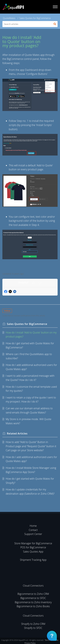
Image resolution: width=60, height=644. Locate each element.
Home (33, 526)
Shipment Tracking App (33, 560)
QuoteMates (9, 18)
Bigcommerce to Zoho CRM (33, 594)
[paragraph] (30, 161)
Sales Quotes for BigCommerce (35, 18)
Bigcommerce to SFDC (33, 598)
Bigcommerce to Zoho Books (33, 606)
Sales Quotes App (33, 552)
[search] (30, 24)
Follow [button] (7, 311)
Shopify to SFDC (33, 628)
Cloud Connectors (33, 586)
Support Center (33, 534)
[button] (55, 24)
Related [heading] (17, 433)
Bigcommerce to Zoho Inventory (33, 602)
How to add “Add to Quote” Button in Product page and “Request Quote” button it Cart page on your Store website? (31, 446)
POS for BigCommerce (33, 547)
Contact (33, 530)
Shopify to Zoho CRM (33, 624)
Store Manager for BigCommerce (33, 543)
